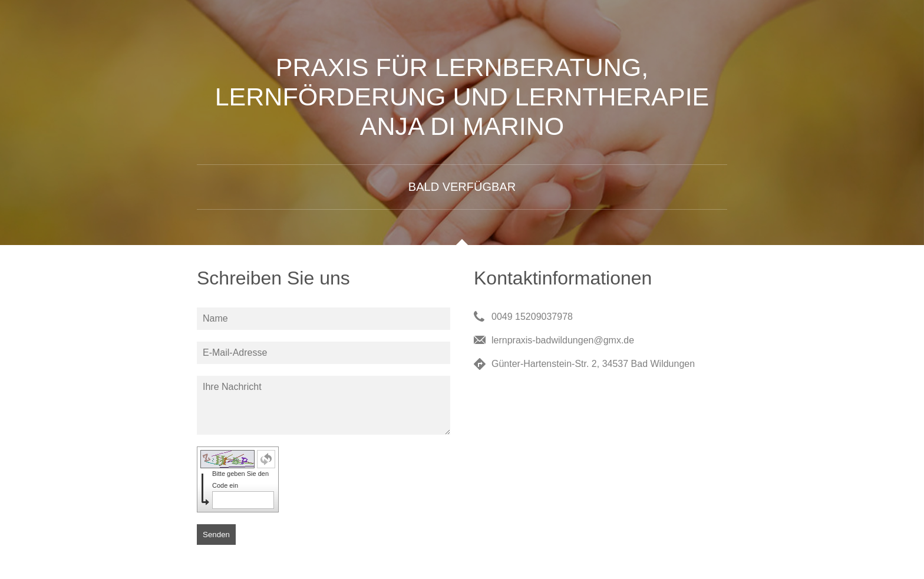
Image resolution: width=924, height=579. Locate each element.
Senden (216, 535)
